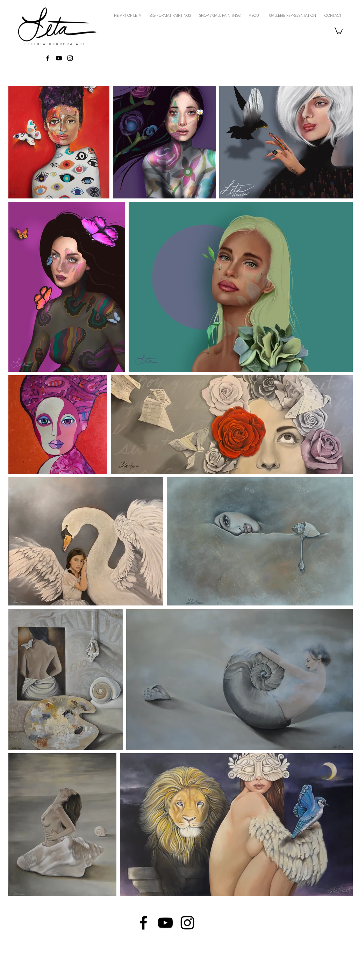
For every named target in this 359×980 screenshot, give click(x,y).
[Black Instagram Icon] (70, 58)
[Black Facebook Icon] (48, 58)
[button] (338, 31)
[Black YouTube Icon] (59, 58)
